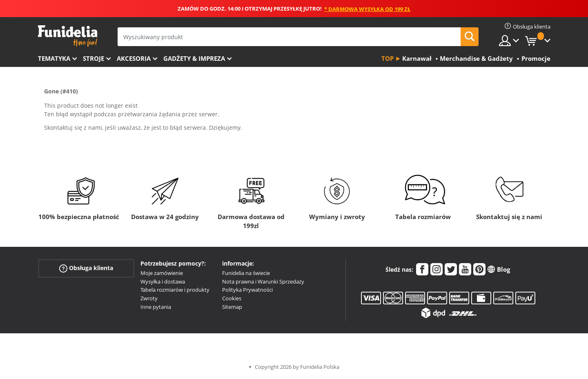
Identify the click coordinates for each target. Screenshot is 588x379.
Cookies (232, 298)
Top (388, 58)
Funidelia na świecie (246, 273)
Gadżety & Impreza (194, 58)
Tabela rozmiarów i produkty (175, 290)
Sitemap (232, 307)
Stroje (94, 58)
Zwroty (149, 298)
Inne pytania (156, 307)
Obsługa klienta (86, 268)
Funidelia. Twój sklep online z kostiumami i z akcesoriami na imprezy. (68, 36)
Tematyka (54, 58)
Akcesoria (134, 58)
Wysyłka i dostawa (163, 281)
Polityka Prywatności (247, 290)
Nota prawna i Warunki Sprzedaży (263, 281)
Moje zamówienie (162, 273)
